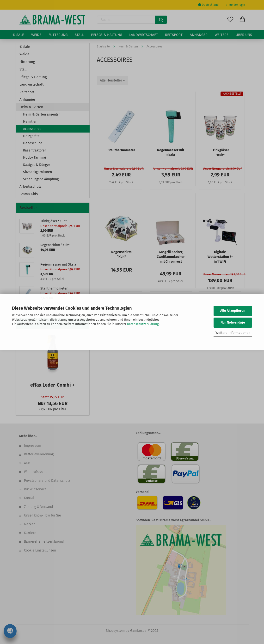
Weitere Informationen (233, 333)
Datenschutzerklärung (143, 324)
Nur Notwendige (233, 322)
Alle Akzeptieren (233, 311)
